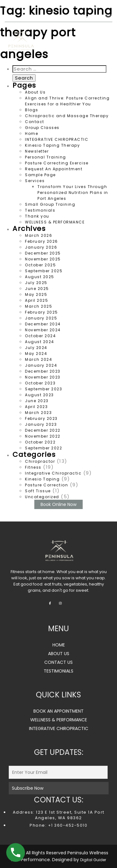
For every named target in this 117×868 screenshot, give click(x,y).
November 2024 (43, 330)
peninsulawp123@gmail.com (86, 7)
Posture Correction (46, 485)
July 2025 (36, 283)
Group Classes (42, 128)
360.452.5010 (99, 16)
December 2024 (43, 324)
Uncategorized (42, 497)
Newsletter (37, 151)
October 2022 (40, 442)
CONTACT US (58, 662)
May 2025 (36, 294)
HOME (59, 645)
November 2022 (43, 436)
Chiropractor (40, 461)
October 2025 (40, 265)
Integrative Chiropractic (53, 473)
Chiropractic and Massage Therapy (67, 116)
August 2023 (39, 395)
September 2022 (44, 448)
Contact (35, 122)
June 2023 (37, 401)
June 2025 (37, 289)
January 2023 (41, 424)
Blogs (32, 110)
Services (35, 181)
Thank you (37, 216)
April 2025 (37, 300)
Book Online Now (58, 504)
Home (32, 133)
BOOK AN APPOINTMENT (58, 711)
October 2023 (40, 383)
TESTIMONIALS (58, 671)
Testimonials (40, 210)
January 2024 (41, 365)
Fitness (33, 467)
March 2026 (39, 235)
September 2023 (44, 389)
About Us (35, 92)
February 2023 (41, 418)
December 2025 (43, 253)
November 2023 (43, 377)
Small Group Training (50, 204)
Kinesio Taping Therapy (52, 145)
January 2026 (41, 247)
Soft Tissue (38, 491)
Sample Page (40, 175)
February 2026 (41, 241)
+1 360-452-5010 (67, 825)
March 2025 (39, 306)
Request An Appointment (54, 169)
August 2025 (40, 277)
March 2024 (39, 359)
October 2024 (40, 336)
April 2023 (36, 407)
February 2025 (41, 312)
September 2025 (44, 271)
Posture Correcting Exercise (57, 163)
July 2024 (36, 348)
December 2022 (43, 430)
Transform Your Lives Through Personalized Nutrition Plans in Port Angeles (73, 193)
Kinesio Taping (42, 479)
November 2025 (43, 259)
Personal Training (46, 157)
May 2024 (36, 354)
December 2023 (43, 371)
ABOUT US (59, 654)
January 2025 (41, 318)
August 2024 (40, 342)
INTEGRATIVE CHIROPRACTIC (57, 139)
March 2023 (38, 413)
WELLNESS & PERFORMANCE (55, 222)
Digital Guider (93, 860)
